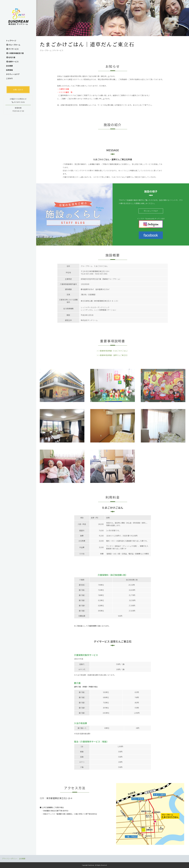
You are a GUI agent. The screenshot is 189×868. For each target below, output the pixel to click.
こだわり (9, 78)
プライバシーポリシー (10, 859)
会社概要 (9, 66)
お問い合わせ (18, 90)
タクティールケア (13, 74)
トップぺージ (11, 41)
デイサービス (12, 49)
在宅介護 (11, 57)
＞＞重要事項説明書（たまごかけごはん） (113, 351)
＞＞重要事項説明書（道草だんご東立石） (113, 355)
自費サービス (12, 62)
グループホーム (13, 45)
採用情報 (9, 70)
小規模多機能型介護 (15, 53)
